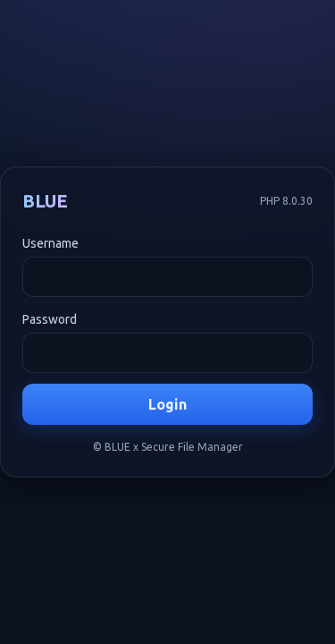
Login (167, 404)
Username (50, 243)
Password (50, 319)
